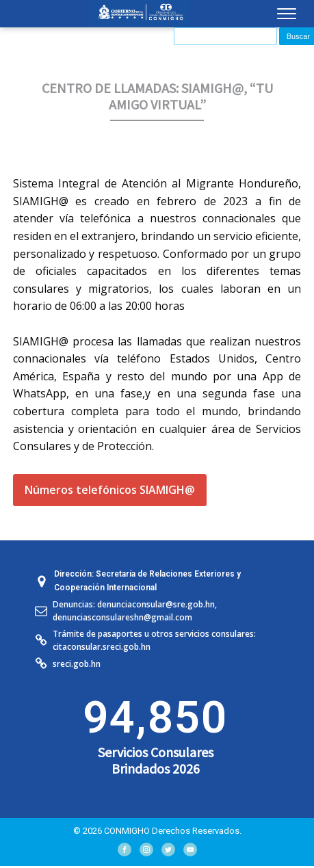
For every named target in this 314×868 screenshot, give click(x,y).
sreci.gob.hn (77, 664)
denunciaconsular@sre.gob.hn (156, 604)
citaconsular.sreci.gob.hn (102, 647)
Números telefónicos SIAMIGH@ (110, 490)
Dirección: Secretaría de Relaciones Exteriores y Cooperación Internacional (147, 580)
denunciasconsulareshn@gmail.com (122, 617)
